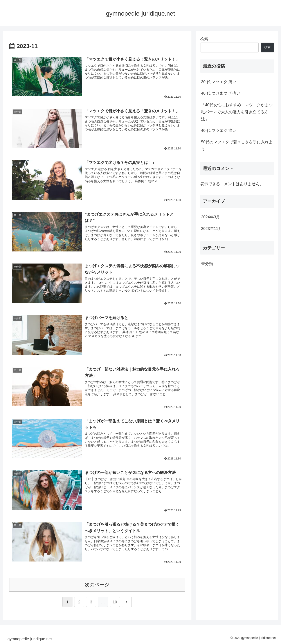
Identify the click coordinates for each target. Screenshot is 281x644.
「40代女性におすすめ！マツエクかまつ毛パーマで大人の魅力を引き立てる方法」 (237, 112)
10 (115, 602)
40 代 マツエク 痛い (219, 131)
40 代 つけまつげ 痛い (221, 93)
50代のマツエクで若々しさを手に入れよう (237, 145)
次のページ (97, 584)
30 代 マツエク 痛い (219, 82)
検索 (204, 39)
